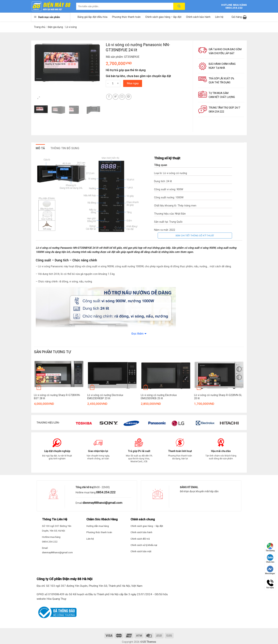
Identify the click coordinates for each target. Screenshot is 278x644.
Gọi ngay (270, 583)
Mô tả (40, 148)
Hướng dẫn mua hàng (98, 526)
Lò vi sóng (71, 27)
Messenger (270, 570)
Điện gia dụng (55, 27)
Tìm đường (270, 547)
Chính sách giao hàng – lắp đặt (163, 17)
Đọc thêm (137, 334)
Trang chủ (40, 27)
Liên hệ (219, 17)
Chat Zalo (270, 559)
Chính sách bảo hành (198, 17)
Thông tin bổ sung (65, 148)
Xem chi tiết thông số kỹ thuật (195, 236)
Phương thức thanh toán (126, 17)
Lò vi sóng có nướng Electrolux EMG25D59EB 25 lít (159, 397)
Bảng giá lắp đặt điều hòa (92, 17)
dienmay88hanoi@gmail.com (102, 503)
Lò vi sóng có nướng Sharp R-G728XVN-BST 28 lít (57, 397)
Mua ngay (133, 83)
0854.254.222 (106, 492)
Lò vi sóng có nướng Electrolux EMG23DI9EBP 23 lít (105, 397)
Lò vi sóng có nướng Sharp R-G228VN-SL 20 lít (218, 397)
